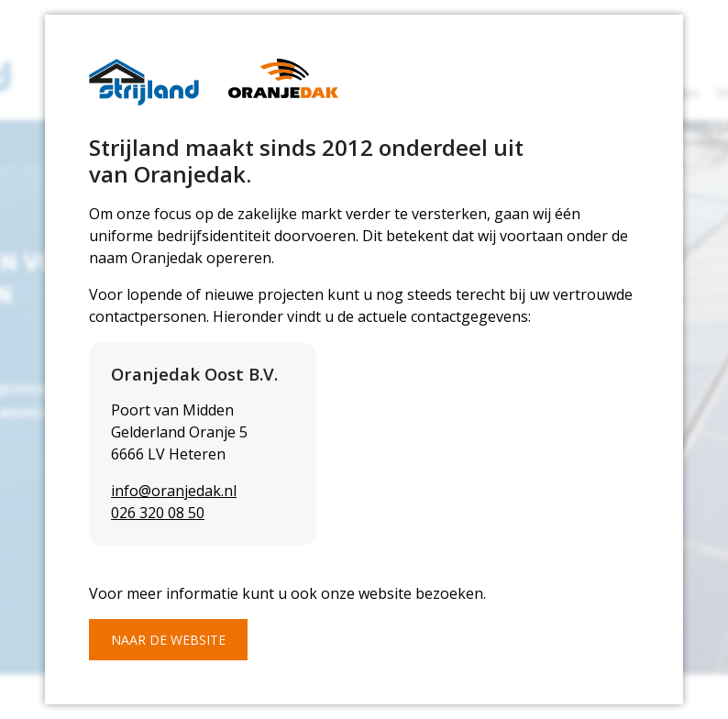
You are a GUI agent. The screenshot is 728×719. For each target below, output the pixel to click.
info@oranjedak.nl (174, 491)
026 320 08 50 (158, 513)
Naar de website (168, 640)
